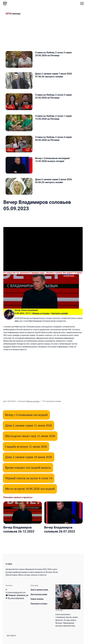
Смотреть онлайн (60, 313)
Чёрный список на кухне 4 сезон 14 (29, 478)
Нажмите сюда (38, 273)
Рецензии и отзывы (39, 604)
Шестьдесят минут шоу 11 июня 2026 (30, 436)
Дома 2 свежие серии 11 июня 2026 (28, 425)
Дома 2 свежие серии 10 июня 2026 (29, 457)
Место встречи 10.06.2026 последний (30, 489)
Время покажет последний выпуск (28, 468)
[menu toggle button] (82, 4)
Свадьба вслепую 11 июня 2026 (26, 447)
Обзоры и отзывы (41, 313)
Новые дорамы (37, 599)
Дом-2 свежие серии (39, 590)
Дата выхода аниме (39, 594)
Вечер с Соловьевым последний (26, 415)
